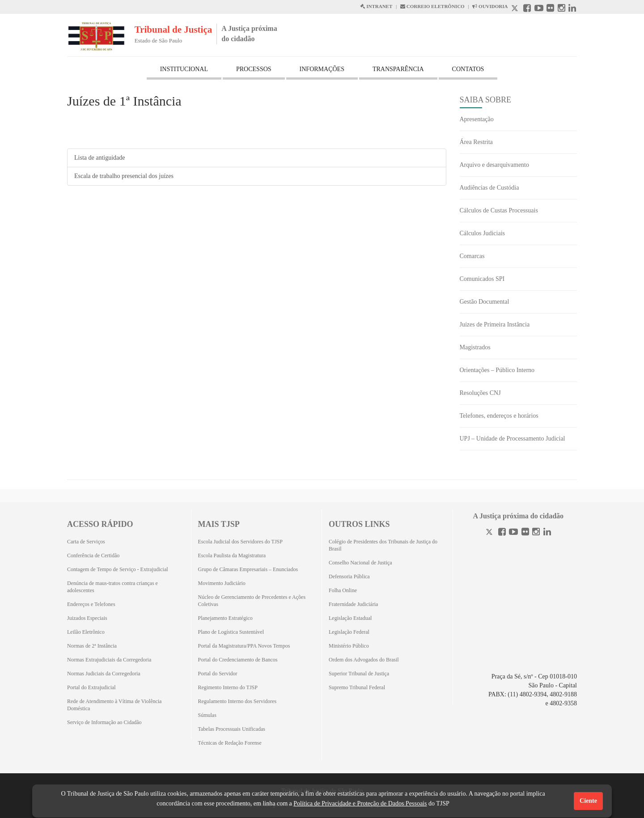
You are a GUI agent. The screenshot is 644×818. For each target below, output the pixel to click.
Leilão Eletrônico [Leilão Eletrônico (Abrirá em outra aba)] (86, 632)
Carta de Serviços (86, 542)
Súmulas (207, 715)
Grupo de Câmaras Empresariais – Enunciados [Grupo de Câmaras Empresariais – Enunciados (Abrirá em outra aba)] (248, 569)
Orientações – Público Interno (497, 370)
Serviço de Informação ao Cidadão (104, 722)
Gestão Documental (485, 302)
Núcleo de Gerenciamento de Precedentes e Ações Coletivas (252, 601)
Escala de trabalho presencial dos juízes (124, 176)
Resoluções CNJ (480, 393)
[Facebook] (502, 533)
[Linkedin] (547, 533)
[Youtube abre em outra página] (539, 9)
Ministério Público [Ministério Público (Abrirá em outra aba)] (349, 646)
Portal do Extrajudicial (91, 687)
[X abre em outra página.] (516, 9)
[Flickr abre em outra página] (550, 9)
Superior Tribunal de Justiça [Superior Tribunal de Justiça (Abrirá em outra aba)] (359, 674)
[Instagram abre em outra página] (561, 9)
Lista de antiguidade (100, 158)
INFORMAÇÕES (322, 69)
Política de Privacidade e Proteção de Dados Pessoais (360, 803)
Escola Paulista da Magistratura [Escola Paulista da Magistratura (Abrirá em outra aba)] (232, 555)
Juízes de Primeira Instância (495, 324)
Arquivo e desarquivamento (495, 165)
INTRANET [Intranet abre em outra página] (376, 6)
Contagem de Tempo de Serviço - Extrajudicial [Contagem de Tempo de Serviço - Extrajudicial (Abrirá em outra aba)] (118, 569)
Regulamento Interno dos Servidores (237, 701)
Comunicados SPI (482, 279)
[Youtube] (513, 533)
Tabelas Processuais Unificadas (232, 729)
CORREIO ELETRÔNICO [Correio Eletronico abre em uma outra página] (432, 6)
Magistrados (475, 347)
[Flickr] (525, 533)
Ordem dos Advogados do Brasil (364, 660)
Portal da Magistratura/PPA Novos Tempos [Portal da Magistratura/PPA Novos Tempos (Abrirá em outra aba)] (244, 646)
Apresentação (477, 119)
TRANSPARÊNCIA (398, 69)
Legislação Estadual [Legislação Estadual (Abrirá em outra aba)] (350, 618)
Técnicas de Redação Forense (230, 743)
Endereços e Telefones (91, 604)
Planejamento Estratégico (225, 618)
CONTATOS (468, 69)
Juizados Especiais (87, 618)
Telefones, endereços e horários (499, 416)
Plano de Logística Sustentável (231, 632)
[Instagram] (536, 533)
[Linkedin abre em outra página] (572, 9)
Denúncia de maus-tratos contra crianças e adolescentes (112, 587)
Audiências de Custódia (489, 188)
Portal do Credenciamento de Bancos (238, 660)
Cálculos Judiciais (483, 233)
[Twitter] (490, 533)
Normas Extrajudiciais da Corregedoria (109, 660)
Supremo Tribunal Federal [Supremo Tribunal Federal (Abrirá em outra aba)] (357, 687)
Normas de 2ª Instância (92, 646)
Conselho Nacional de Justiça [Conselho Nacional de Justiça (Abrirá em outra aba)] (360, 563)
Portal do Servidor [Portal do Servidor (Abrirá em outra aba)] (218, 674)
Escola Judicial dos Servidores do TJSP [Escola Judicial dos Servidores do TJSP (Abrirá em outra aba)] (240, 542)
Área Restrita (476, 142)
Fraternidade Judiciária (353, 604)
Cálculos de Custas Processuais (499, 210)
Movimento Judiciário (222, 583)
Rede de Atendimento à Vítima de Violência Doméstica (114, 705)
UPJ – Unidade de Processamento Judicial (513, 439)
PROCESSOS (254, 69)
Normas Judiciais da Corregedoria (104, 674)
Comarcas (472, 256)
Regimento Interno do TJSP (228, 687)
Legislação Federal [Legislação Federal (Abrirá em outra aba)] (349, 632)
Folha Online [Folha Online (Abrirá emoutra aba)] (343, 590)
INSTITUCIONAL (184, 69)
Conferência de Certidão (93, 555)
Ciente (588, 801)
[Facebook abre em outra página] (527, 9)
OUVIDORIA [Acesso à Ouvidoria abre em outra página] (490, 6)
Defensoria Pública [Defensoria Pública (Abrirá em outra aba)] (349, 576)
